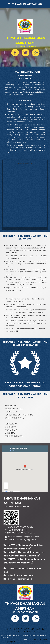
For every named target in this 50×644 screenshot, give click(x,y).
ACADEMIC (29, 629)
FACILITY (40, 629)
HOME (8, 629)
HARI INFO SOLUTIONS (39, 639)
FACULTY (19, 632)
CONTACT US (30, 632)
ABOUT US (18, 629)
